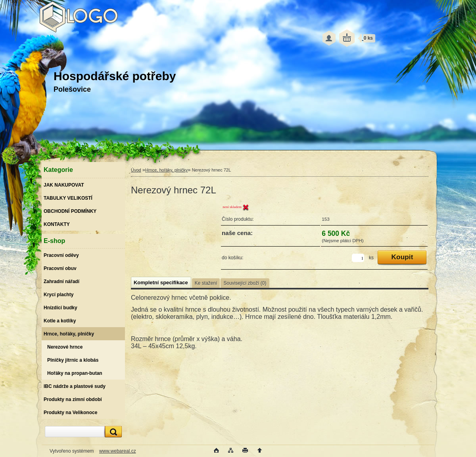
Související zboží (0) (245, 283)
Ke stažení (206, 283)
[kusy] (358, 258)
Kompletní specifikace (161, 282)
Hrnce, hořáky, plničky (166, 170)
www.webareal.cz (118, 451)
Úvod (136, 170)
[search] (112, 432)
